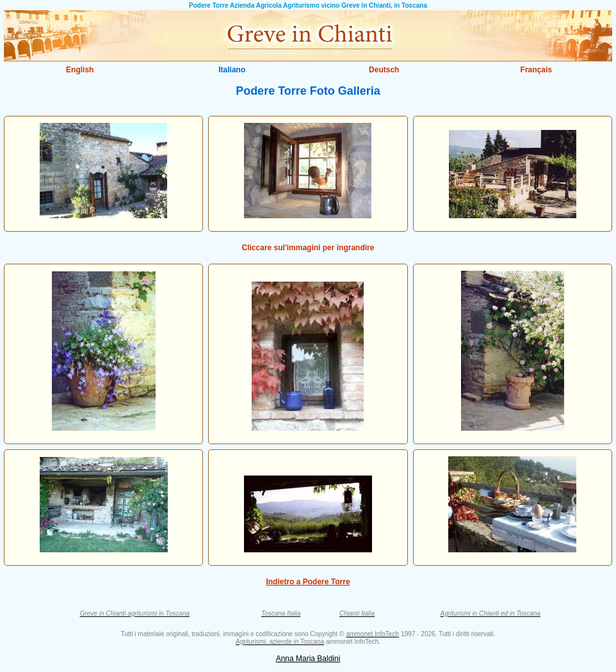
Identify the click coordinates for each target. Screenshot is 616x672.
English (80, 70)
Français (536, 70)
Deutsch (384, 70)
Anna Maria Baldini (308, 659)
